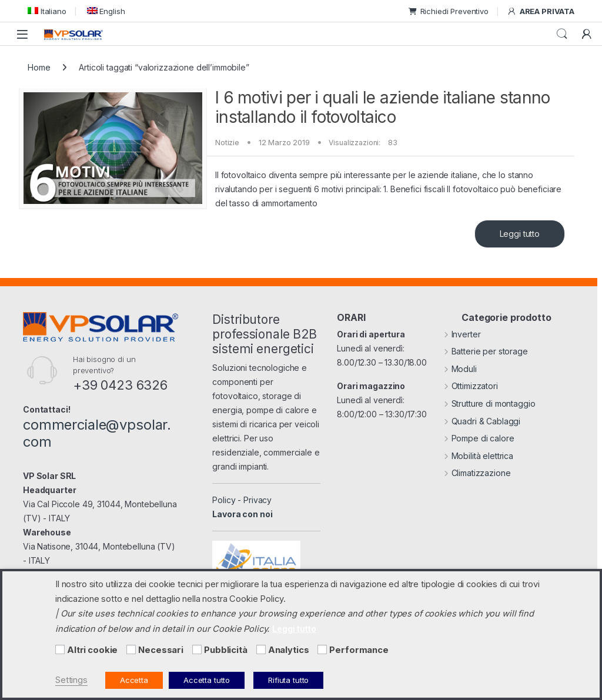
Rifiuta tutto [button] (288, 680)
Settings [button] (71, 680)
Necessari (161, 650)
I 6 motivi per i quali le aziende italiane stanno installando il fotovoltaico (383, 108)
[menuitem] (47, 11)
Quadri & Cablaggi (482, 421)
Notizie (227, 142)
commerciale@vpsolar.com (97, 433)
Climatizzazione (477, 473)
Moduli (460, 369)
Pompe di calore (479, 438)
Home (39, 67)
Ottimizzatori (471, 386)
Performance (359, 650)
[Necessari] (131, 649)
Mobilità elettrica (479, 456)
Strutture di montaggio (490, 403)
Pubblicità (226, 650)
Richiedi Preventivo (449, 11)
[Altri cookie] (60, 649)
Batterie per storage (486, 351)
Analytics (289, 650)
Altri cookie (92, 650)
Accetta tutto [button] (207, 680)
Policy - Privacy (242, 500)
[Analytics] (261, 649)
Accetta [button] (134, 680)
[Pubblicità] (197, 649)
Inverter (462, 334)
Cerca (562, 34)
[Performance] (322, 649)
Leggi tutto (520, 234)
